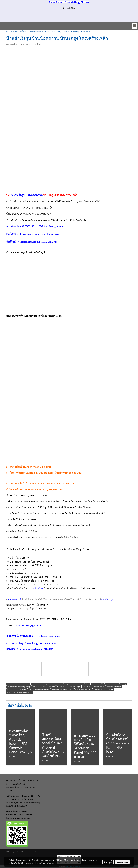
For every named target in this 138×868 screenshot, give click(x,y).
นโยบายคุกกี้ (52, 863)
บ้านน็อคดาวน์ (34, 195)
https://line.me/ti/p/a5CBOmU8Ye (39, 242)
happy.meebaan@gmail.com (29, 626)
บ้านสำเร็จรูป (17, 195)
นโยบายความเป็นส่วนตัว (33, 863)
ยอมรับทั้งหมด (122, 862)
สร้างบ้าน (38, 589)
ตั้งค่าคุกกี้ (108, 862)
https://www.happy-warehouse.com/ (40, 234)
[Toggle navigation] (134, 26)
